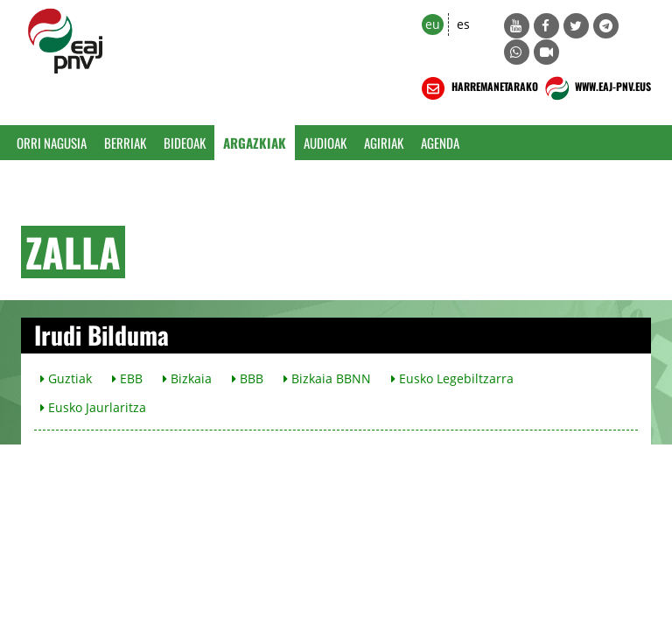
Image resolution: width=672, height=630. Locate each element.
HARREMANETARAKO (478, 88)
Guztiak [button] (66, 378)
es (463, 24)
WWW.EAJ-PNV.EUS (596, 88)
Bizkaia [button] (187, 378)
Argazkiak (255, 143)
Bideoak (185, 143)
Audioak (325, 143)
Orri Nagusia (52, 143)
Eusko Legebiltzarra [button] (452, 378)
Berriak (125, 143)
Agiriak (384, 143)
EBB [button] (127, 378)
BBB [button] (248, 378)
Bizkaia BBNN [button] (327, 378)
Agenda (440, 143)
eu (433, 24)
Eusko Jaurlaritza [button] (93, 407)
